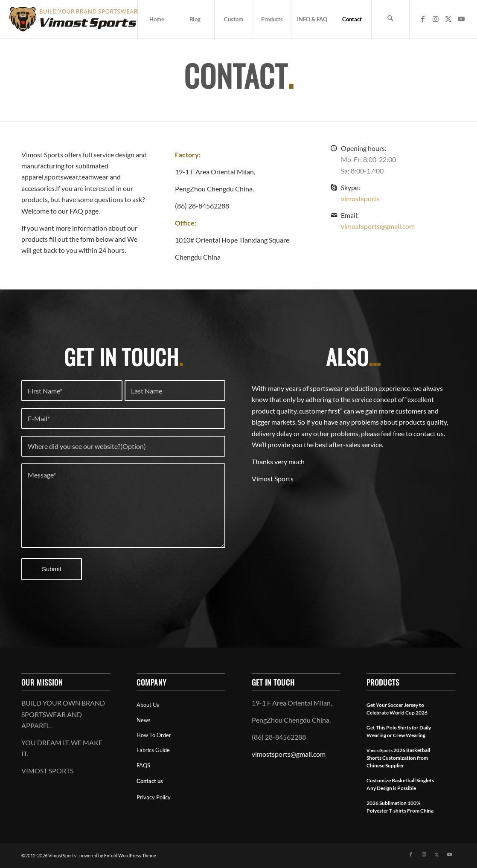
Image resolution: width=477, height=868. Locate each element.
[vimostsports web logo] (73, 19)
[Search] (390, 19)
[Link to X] (448, 19)
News (144, 720)
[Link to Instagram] (436, 19)
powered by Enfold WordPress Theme (118, 855)
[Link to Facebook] (423, 19)
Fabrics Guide (153, 750)
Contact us (150, 781)
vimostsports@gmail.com (378, 226)
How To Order (154, 735)
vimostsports (360, 198)
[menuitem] (157, 19)
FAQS (143, 765)
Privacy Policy (154, 797)
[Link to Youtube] (461, 19)
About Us (148, 705)
